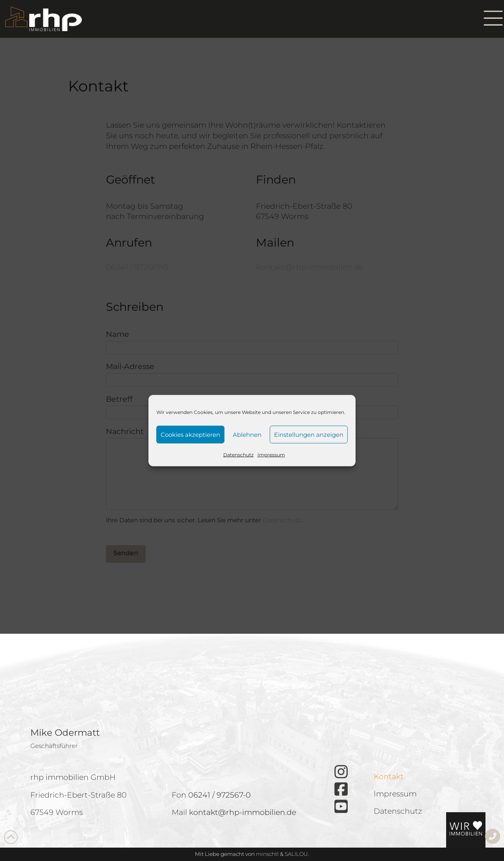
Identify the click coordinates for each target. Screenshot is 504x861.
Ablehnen (247, 434)
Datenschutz (238, 455)
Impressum (271, 455)
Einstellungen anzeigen (309, 434)
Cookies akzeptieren (190, 434)
